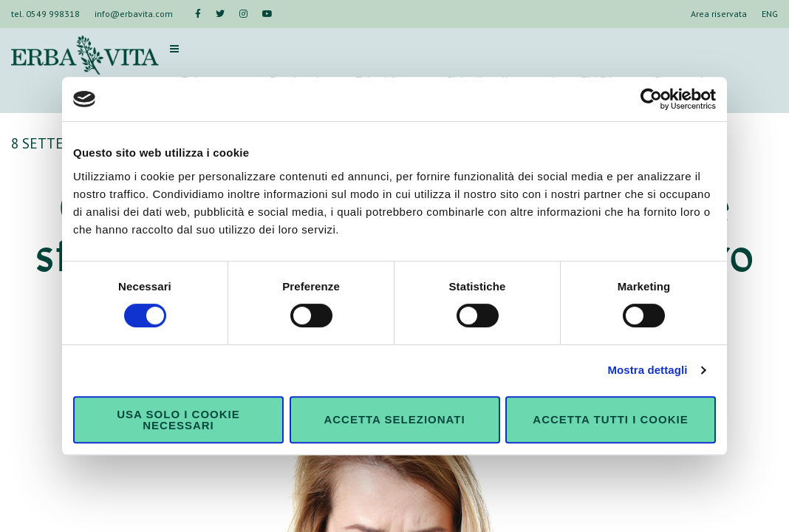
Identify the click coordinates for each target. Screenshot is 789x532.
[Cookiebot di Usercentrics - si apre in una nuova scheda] (651, 99)
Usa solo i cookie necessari (178, 420)
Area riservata (719, 14)
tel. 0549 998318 (45, 14)
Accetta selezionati (394, 419)
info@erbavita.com (134, 14)
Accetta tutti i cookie (610, 419)
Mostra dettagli (647, 370)
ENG (770, 14)
